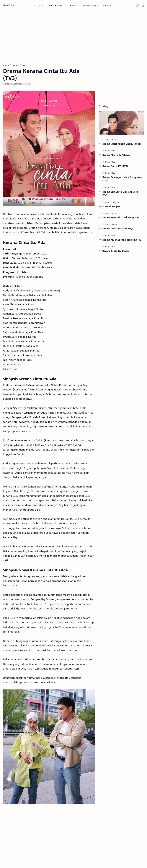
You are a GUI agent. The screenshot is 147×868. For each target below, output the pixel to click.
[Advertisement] (73, 37)
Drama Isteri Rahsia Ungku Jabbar (122, 144)
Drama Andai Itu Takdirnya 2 (119, 229)
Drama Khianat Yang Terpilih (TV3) (122, 240)
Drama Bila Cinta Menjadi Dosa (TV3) (120, 193)
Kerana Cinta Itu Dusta (116, 251)
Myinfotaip (9, 5)
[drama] (114, 139)
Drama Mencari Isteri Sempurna (121, 217)
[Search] (142, 5)
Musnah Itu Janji (112, 206)
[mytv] (108, 202)
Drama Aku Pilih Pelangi (116, 155)
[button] (137, 5)
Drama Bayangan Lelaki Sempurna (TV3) (122, 179)
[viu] (114, 151)
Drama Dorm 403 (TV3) (115, 166)
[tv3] (114, 162)
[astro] (108, 139)
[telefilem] (115, 202)
